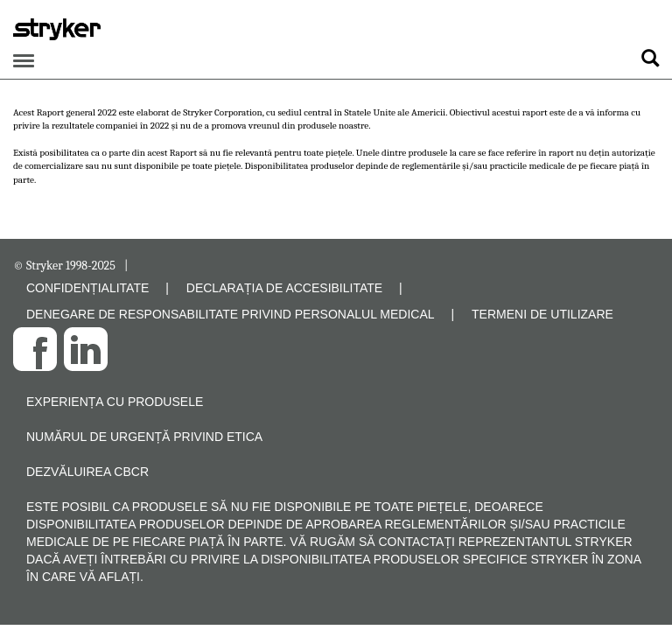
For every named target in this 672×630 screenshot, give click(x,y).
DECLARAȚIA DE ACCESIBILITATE (284, 288)
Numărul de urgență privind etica (144, 437)
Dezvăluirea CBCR (87, 472)
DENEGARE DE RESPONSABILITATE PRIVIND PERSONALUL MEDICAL (231, 314)
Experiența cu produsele (115, 402)
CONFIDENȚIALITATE (87, 288)
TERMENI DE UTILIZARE (542, 314)
